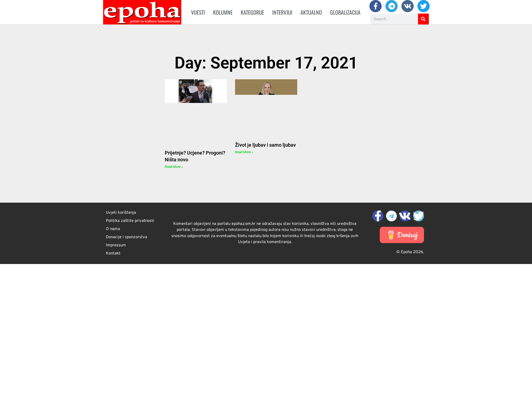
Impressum (116, 245)
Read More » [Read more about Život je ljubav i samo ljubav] (244, 152)
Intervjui (282, 12)
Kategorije (252, 12)
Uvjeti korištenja (121, 213)
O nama (113, 229)
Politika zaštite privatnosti (130, 221)
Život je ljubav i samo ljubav (265, 145)
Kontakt (113, 254)
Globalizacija (345, 12)
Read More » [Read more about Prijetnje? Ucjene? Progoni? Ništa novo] (174, 167)
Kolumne (223, 12)
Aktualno (311, 12)
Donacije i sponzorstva (126, 237)
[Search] (423, 19)
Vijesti (198, 12)
